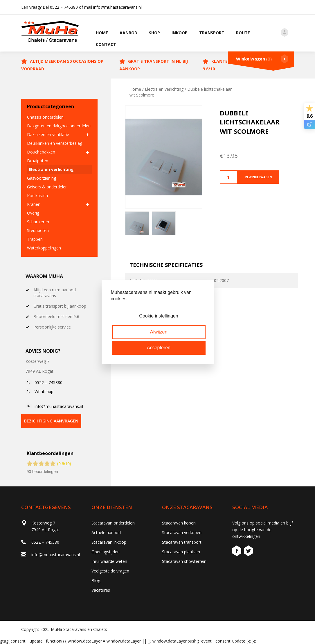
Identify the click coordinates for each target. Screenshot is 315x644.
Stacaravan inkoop (109, 542)
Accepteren (159, 348)
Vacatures (101, 590)
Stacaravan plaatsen (181, 552)
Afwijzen (159, 332)
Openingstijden (106, 552)
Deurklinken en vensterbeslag (55, 143)
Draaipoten (38, 161)
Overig (33, 213)
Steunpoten (38, 230)
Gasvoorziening (42, 178)
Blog (96, 580)
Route (243, 33)
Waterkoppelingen (44, 248)
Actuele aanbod (106, 532)
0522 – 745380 (64, 7)
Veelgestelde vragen (110, 571)
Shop (154, 33)
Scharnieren (38, 222)
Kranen (34, 204)
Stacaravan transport (182, 542)
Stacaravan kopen (179, 523)
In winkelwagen (258, 177)
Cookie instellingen (159, 316)
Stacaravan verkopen (182, 532)
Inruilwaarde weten (109, 561)
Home (102, 33)
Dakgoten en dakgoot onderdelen (59, 126)
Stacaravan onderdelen (113, 523)
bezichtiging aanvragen (51, 421)
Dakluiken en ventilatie (48, 134)
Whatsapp (44, 391)
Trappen (35, 239)
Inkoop (180, 33)
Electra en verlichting (51, 169)
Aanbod (128, 33)
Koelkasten (37, 196)
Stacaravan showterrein (184, 561)
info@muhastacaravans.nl (117, 7)
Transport (212, 33)
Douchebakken (41, 152)
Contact (106, 44)
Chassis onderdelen (45, 117)
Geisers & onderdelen (47, 187)
